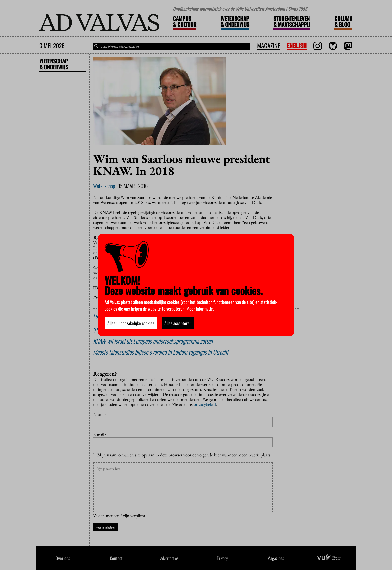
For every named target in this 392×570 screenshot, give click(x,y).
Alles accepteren (178, 323)
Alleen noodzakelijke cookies (131, 323)
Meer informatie (200, 309)
